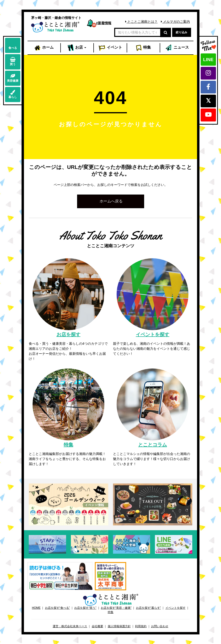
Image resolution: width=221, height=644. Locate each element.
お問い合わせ (160, 626)
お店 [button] (77, 48)
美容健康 (13, 78)
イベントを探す (176, 608)
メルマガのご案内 (175, 22)
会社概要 (97, 626)
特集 (143, 48)
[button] (111, 201)
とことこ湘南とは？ (141, 22)
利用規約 (141, 626)
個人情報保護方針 (119, 626)
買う (13, 61)
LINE (208, 60)
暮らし (13, 94)
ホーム (44, 48)
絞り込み (181, 32)
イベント (110, 48)
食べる (13, 45)
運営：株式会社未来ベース (70, 626)
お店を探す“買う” (85, 608)
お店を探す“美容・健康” (116, 608)
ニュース (177, 48)
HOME (36, 608)
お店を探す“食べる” (57, 608)
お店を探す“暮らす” (148, 608)
